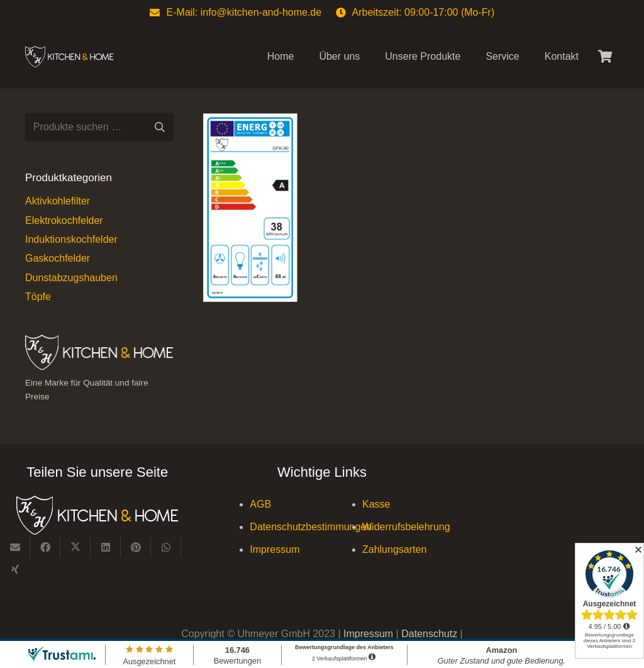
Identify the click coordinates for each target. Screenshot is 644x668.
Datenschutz (430, 634)
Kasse (376, 504)
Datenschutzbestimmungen (311, 527)
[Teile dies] (45, 547)
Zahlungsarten (394, 549)
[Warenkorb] (605, 57)
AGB (260, 504)
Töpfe (38, 297)
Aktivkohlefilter (58, 201)
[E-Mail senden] (15, 547)
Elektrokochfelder (64, 220)
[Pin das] (136, 547)
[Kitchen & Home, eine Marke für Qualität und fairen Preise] (69, 57)
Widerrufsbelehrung (406, 527)
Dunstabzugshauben (71, 278)
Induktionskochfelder (71, 239)
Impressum (275, 549)
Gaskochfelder (58, 258)
